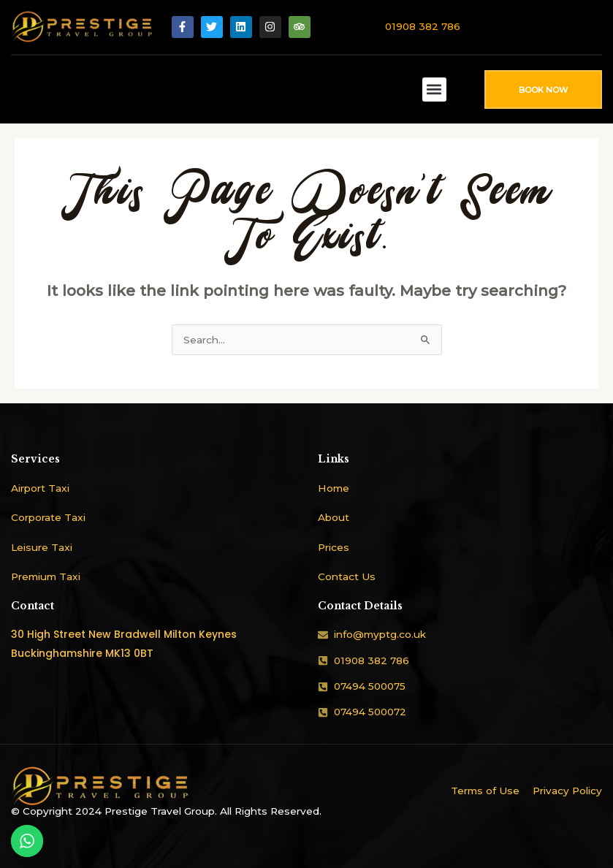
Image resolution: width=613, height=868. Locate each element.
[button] (434, 90)
